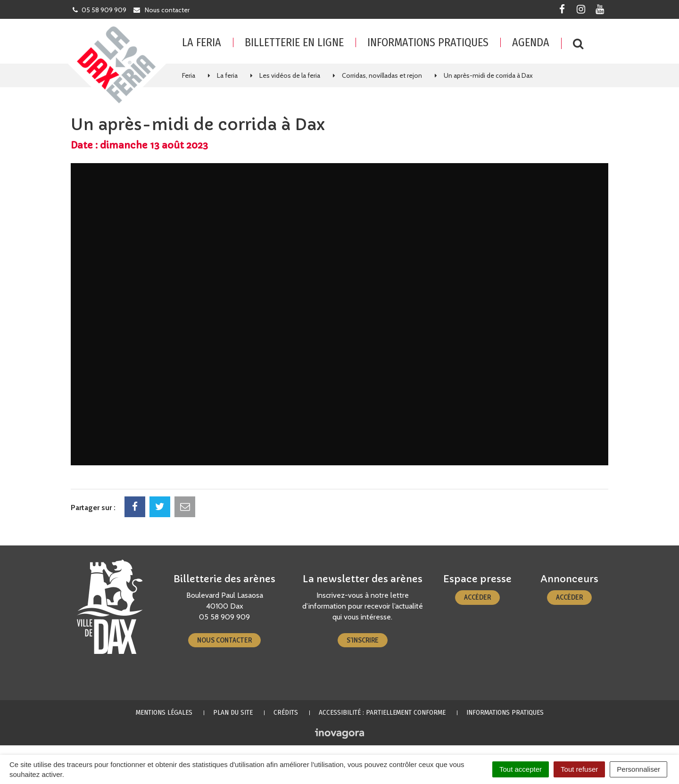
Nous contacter (224, 640)
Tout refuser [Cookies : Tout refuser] (579, 769)
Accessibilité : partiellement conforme (382, 712)
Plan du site (233, 712)
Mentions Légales (164, 712)
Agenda (531, 42)
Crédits (286, 712)
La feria (202, 42)
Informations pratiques (428, 42)
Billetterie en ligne (294, 42)
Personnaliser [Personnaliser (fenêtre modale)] (638, 769)
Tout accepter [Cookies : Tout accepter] (521, 769)
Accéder (477, 597)
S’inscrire (363, 640)
